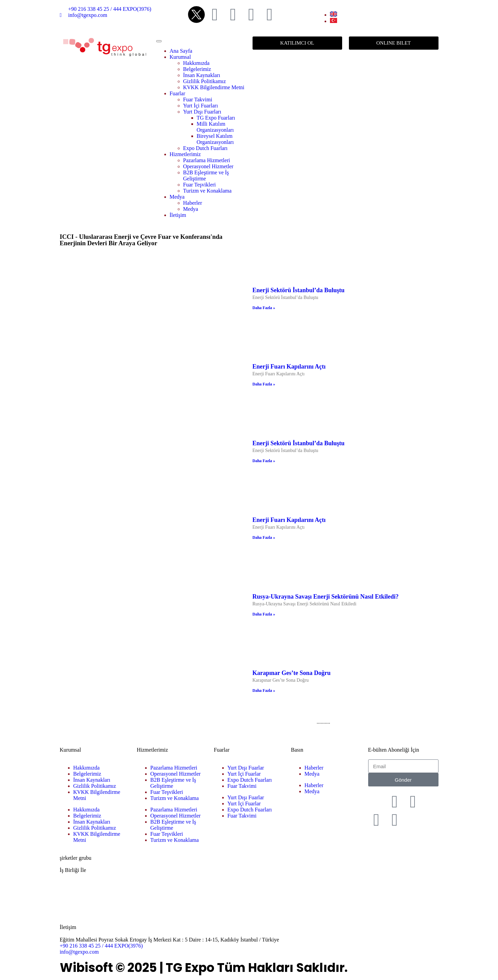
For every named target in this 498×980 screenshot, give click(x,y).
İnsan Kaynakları (202, 75)
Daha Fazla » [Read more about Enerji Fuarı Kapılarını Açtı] (264, 384)
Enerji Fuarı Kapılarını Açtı (289, 367)
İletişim (178, 215)
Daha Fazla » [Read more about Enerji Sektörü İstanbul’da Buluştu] (264, 308)
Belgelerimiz (197, 69)
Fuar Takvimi (198, 99)
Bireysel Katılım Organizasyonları (215, 139)
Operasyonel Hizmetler (208, 166)
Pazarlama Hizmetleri (207, 160)
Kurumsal (180, 57)
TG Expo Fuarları (216, 118)
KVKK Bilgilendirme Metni (214, 87)
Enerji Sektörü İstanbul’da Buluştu (299, 290)
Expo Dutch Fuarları (206, 148)
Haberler (193, 203)
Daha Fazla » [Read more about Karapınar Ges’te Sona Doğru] (264, 690)
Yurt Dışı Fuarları (202, 112)
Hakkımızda (196, 63)
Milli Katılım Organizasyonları (215, 127)
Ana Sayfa (181, 51)
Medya (177, 197)
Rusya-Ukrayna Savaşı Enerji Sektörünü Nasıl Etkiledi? (326, 597)
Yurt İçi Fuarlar (244, 774)
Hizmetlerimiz (185, 154)
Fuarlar (177, 93)
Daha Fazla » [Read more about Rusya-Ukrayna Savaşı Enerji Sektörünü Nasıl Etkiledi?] (264, 614)
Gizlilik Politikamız (205, 81)
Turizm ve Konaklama (207, 191)
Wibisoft (86, 968)
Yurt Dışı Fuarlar (246, 768)
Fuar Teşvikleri (200, 185)
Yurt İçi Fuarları (201, 106)
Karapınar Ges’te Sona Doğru (292, 673)
